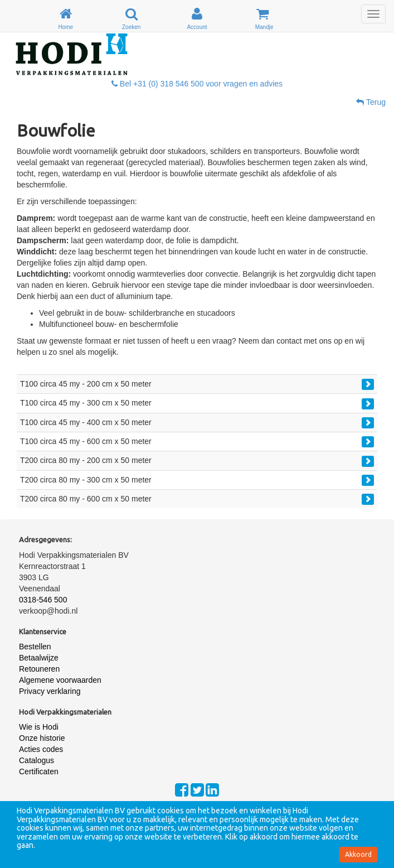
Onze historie (42, 738)
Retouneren (39, 669)
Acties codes (41, 749)
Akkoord (358, 854)
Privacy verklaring (50, 691)
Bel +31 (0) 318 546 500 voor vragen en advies (197, 84)
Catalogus (37, 760)
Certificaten (39, 771)
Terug (371, 102)
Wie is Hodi (39, 727)
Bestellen (35, 647)
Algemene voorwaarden (60, 680)
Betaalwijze (39, 658)
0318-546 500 (43, 600)
